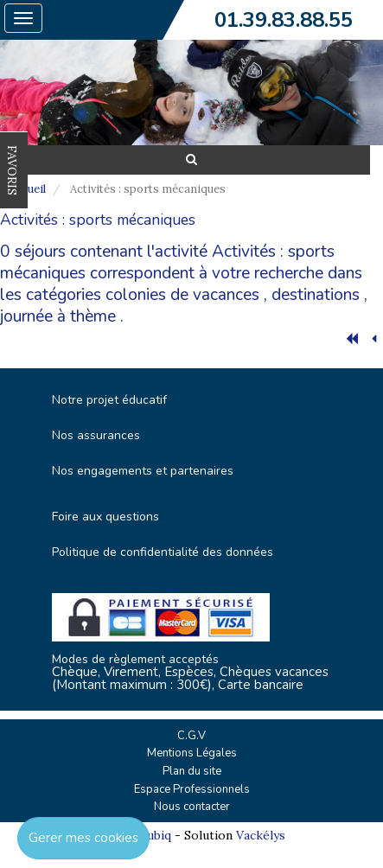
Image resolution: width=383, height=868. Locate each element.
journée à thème (58, 316)
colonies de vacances (182, 295)
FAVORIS (12, 170)
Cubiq (155, 835)
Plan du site (192, 771)
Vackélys (261, 835)
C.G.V (191, 736)
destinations (316, 295)
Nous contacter (192, 807)
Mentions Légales (192, 753)
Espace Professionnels (192, 789)
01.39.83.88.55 (284, 20)
